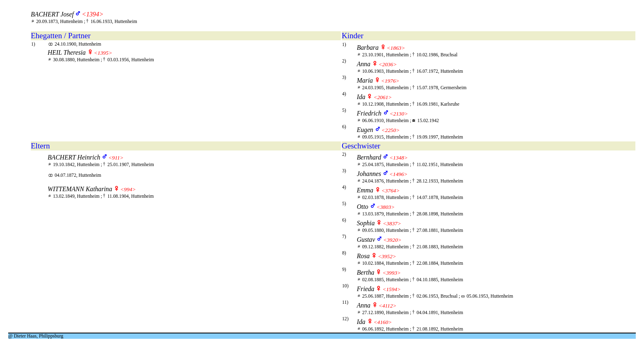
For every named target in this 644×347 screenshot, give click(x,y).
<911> (116, 158)
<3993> (392, 273)
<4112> (388, 306)
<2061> (383, 97)
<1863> (396, 48)
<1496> (399, 174)
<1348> (399, 158)
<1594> (392, 289)
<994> (128, 189)
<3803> (385, 207)
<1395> (103, 53)
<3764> (391, 191)
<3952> (387, 256)
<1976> (390, 81)
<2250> (391, 130)
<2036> (388, 64)
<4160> (383, 322)
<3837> (392, 223)
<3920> (392, 240)
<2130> (399, 114)
